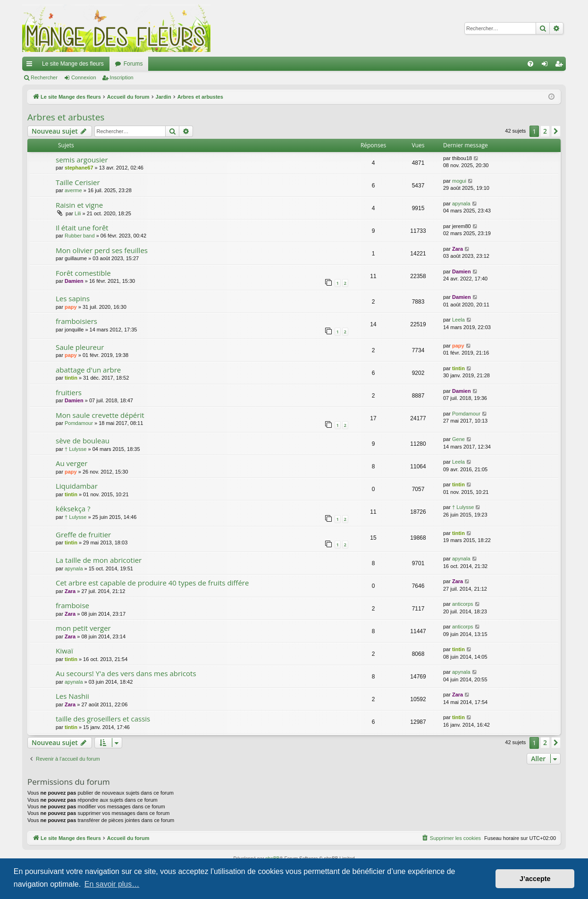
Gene (458, 439)
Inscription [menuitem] (561, 66)
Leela (458, 320)
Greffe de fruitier (83, 534)
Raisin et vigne (79, 205)
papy (71, 307)
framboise (72, 605)
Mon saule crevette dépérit (100, 415)
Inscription (122, 77)
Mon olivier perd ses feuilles (102, 250)
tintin (71, 378)
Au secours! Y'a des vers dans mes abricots (126, 673)
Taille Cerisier (78, 182)
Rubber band (80, 236)
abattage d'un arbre (88, 370)
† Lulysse (76, 449)
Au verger (71, 463)
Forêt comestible (83, 273)
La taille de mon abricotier (99, 560)
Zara (458, 249)
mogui (459, 181)
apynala (461, 204)
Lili (78, 213)
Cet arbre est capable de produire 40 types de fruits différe (152, 583)
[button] (556, 131)
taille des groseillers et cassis (103, 719)
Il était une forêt (82, 228)
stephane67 (79, 168)
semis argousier (82, 160)
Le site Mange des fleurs (73, 64)
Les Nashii (72, 696)
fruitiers (69, 392)
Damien (74, 281)
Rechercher (44, 77)
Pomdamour (79, 423)
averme (73, 190)
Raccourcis (31, 66)
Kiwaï (64, 651)
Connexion (84, 77)
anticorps (463, 604)
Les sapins (73, 298)
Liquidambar (77, 486)
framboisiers (76, 321)
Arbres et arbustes (66, 117)
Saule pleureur (80, 347)
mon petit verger (83, 628)
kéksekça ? (73, 509)
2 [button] (545, 131)
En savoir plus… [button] (112, 884)
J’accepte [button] (535, 879)
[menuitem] (530, 64)
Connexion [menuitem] (547, 66)
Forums (133, 64)
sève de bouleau (83, 441)
